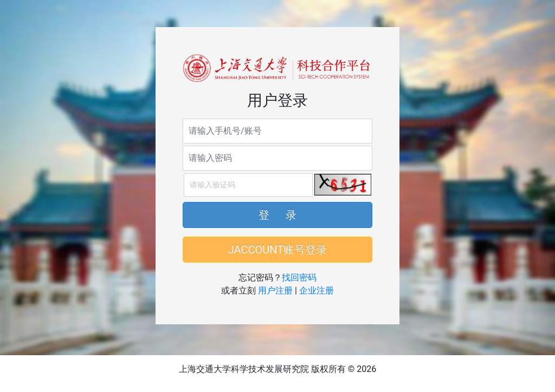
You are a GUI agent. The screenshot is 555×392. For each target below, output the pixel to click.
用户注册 (275, 290)
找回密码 (299, 277)
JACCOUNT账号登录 (277, 250)
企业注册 (317, 290)
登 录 (277, 215)
